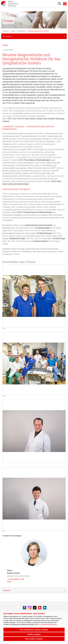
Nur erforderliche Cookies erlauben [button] (34, 630)
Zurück (5, 45)
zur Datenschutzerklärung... (48, 624)
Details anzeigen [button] (34, 634)
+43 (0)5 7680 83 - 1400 (16, 579)
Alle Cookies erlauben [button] (34, 639)
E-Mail (9, 581)
